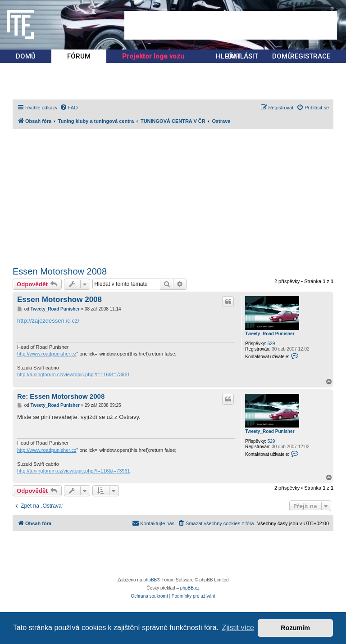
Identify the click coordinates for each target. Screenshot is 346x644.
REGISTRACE (310, 56)
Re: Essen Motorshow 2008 (61, 396)
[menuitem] (69, 108)
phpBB (150, 580)
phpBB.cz (190, 588)
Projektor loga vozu (153, 56)
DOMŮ (26, 56)
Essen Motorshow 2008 (60, 271)
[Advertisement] (231, 25)
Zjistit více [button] (238, 628)
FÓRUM (79, 56)
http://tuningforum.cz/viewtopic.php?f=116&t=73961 (74, 374)
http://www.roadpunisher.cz (47, 354)
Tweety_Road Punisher (270, 334)
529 (271, 344)
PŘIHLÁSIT (241, 56)
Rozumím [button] (295, 628)
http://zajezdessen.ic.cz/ (48, 321)
